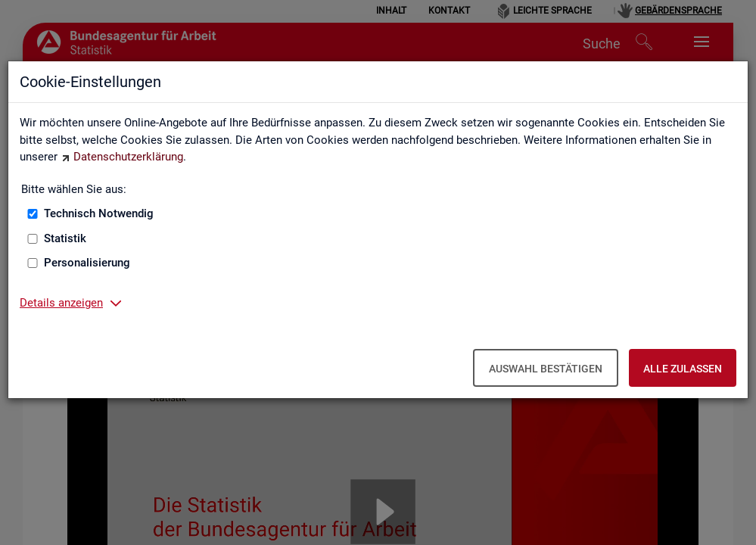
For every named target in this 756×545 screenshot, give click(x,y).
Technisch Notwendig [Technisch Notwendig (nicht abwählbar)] (99, 213)
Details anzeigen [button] (61, 303)
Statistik (65, 238)
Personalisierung (87, 263)
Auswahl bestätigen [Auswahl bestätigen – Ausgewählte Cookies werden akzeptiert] (546, 369)
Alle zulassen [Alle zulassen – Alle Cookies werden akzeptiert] (683, 369)
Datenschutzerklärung (128, 157)
